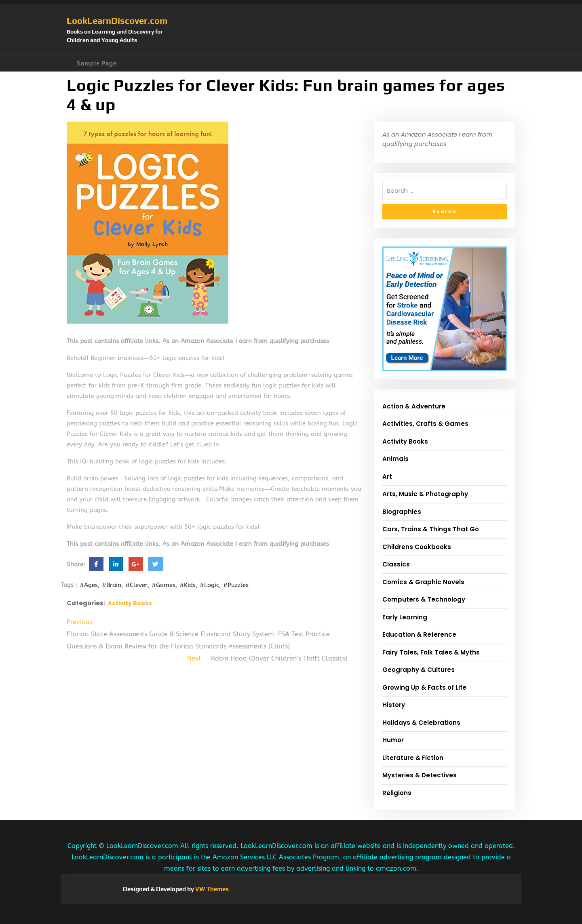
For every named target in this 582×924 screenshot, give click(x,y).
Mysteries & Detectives (420, 775)
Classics (396, 564)
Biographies (402, 512)
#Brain (112, 585)
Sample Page (97, 63)
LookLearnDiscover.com (117, 21)
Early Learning (405, 617)
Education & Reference (419, 635)
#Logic (209, 585)
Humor (393, 740)
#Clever (136, 585)
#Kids (188, 585)
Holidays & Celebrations (421, 723)
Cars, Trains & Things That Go (431, 529)
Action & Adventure (414, 406)
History (394, 705)
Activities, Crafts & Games (425, 424)
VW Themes (211, 889)
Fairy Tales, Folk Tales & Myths (431, 652)
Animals (395, 459)
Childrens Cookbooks (417, 547)
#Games (163, 585)
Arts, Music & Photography (425, 494)
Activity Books (130, 603)
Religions (397, 793)
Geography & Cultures (419, 670)
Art (387, 477)
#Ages (89, 585)
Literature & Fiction (413, 758)
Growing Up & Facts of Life (424, 687)
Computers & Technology (424, 599)
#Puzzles (236, 585)
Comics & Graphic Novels (423, 582)
